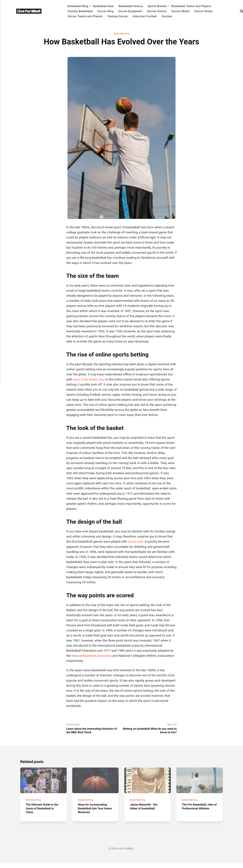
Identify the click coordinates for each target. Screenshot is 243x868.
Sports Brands (157, 6)
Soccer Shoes (203, 11)
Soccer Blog (105, 11)
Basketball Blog (78, 6)
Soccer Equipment (130, 11)
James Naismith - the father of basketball (145, 811)
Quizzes (167, 16)
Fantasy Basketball (80, 11)
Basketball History (131, 6)
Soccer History (157, 11)
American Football (145, 16)
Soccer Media (181, 11)
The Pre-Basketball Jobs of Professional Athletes (199, 811)
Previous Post (94, 730)
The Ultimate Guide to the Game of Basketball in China (42, 813)
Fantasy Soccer (118, 16)
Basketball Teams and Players (191, 6)
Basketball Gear (103, 6)
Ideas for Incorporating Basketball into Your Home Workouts (94, 813)
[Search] (241, 11)
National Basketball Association (94, 656)
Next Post (149, 730)
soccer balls (136, 542)
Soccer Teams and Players (85, 16)
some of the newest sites (91, 380)
